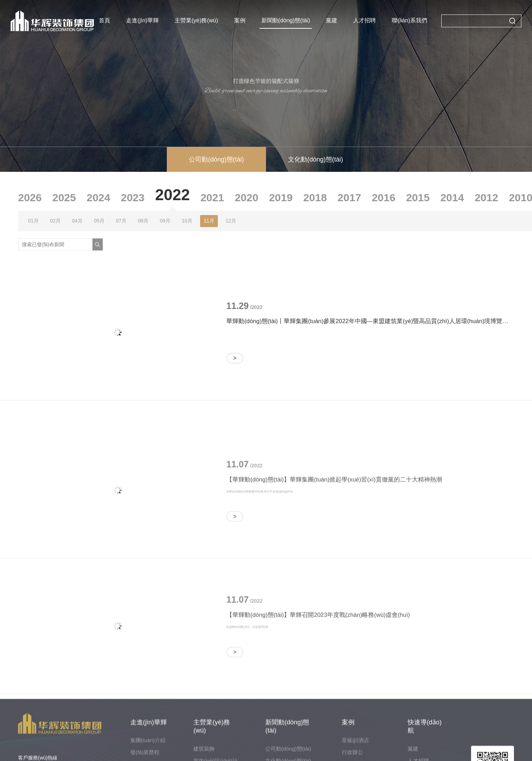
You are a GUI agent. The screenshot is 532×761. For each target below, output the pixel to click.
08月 (143, 221)
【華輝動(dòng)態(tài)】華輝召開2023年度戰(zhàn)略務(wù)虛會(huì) (318, 658)
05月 (99, 221)
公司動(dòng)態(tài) (216, 159)
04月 (77, 221)
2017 (349, 198)
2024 (99, 198)
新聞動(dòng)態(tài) (286, 20)
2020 (247, 198)
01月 (33, 221)
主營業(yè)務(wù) (196, 20)
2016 (384, 198)
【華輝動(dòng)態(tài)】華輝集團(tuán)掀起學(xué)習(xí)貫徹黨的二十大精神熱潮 (334, 523)
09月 (165, 221)
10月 (187, 221)
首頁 (105, 20)
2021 (212, 198)
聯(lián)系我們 (409, 20)
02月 (55, 221)
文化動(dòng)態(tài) (315, 159)
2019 (281, 198)
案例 (240, 20)
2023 (133, 198)
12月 (231, 221)
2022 (172, 195)
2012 (486, 198)
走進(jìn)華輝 (143, 20)
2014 (452, 198)
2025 (64, 198)
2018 (315, 198)
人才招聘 (364, 20)
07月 (121, 221)
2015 (418, 198)
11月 (209, 221)
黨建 (332, 20)
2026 (30, 198)
